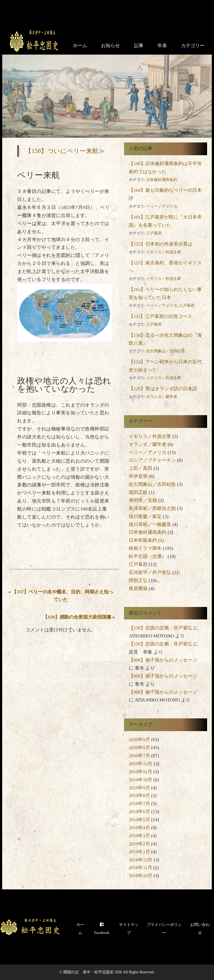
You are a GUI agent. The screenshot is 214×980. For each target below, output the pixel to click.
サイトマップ (129, 929)
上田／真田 (140, 468)
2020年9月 (139, 740)
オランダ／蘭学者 (162, 397)
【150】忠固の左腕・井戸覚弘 (161, 628)
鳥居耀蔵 (138, 589)
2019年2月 (139, 844)
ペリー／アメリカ (162, 206)
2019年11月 (140, 772)
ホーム (80, 46)
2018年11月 (140, 868)
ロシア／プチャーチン (152, 460)
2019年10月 (140, 780)
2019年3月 (139, 836)
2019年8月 (139, 796)
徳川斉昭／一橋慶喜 (150, 525)
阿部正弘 (138, 580)
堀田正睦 (138, 492)
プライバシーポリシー (164, 929)
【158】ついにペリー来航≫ (65, 151)
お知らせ (110, 46)
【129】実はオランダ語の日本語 (163, 389)
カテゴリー (193, 46)
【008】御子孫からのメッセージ (163, 660)
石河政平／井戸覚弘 (150, 572)
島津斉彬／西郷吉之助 (152, 508)
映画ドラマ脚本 (145, 548)
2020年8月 (139, 748)
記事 (139, 46)
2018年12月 (140, 860)
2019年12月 (140, 764)
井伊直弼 (138, 476)
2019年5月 (139, 820)
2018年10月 (140, 876)
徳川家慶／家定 (145, 516)
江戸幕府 (154, 233)
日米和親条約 (143, 540)
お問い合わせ (200, 929)
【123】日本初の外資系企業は (161, 244)
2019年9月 (139, 788)
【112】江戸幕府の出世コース (160, 316)
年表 (162, 46)
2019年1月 (139, 852)
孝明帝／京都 (143, 500)
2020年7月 (139, 756)
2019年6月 (139, 812)
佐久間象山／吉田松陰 (166, 351)
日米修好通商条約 (162, 180)
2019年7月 (139, 804)
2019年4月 (139, 828)
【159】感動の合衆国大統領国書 (77, 617)
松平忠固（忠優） (148, 556)
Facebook (102, 929)
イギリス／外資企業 (164, 252)
